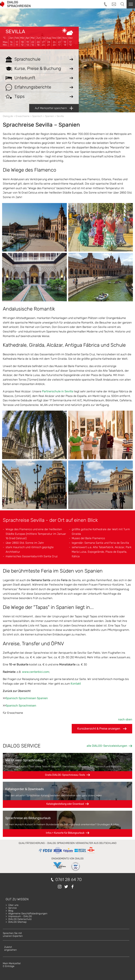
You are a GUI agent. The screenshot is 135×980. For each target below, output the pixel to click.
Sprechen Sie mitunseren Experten (13, 935)
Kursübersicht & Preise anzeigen (102, 729)
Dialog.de (8, 116)
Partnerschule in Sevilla (58, 391)
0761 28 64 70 (69, 880)
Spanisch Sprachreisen (21, 706)
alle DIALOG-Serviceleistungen (107, 746)
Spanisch (37, 116)
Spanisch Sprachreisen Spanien (27, 698)
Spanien (49, 116)
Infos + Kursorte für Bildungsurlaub (65, 833)
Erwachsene (23, 116)
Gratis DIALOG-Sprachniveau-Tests (65, 775)
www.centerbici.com (36, 672)
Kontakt (76, 684)
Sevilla (15, 32)
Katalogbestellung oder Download (65, 804)
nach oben (125, 719)
